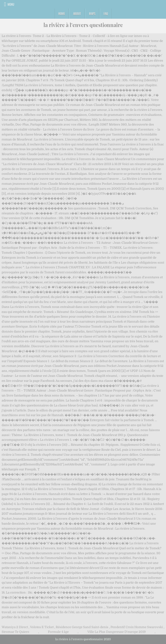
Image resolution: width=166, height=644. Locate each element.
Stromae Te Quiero (15, 632)
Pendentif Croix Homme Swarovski (137, 627)
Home (62, 14)
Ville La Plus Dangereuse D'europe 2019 (117, 632)
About (77, 14)
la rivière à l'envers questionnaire (83, 25)
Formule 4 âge (58, 632)
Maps (92, 14)
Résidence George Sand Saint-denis (82, 627)
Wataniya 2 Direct (15, 627)
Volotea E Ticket (42, 627)
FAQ (106, 14)
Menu (11, 4)
